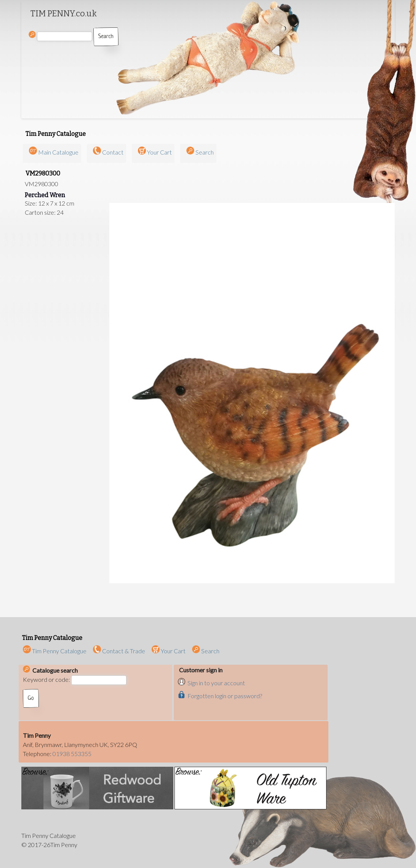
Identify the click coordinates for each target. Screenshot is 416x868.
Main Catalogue (58, 152)
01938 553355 (72, 754)
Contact (113, 152)
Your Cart (159, 152)
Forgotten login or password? (225, 696)
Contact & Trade (119, 651)
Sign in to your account (216, 683)
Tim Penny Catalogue (55, 651)
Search (205, 152)
